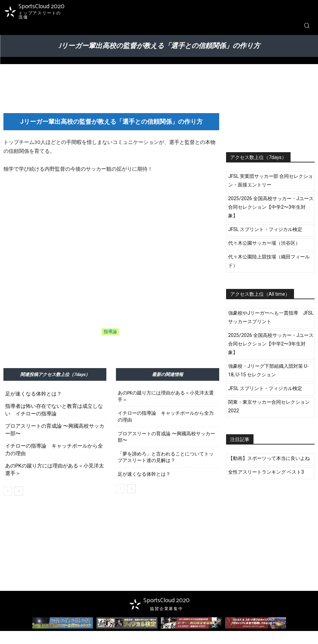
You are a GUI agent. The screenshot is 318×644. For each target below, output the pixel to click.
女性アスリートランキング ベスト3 (266, 472)
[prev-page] (8, 491)
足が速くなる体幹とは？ (33, 394)
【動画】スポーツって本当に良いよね (269, 458)
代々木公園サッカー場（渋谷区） (264, 243)
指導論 (110, 332)
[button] (307, 25)
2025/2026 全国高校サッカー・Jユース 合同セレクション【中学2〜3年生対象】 (271, 207)
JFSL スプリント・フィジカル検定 (265, 229)
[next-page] (19, 491)
